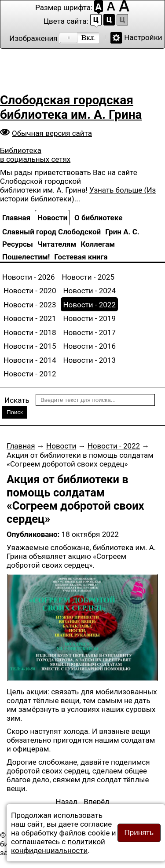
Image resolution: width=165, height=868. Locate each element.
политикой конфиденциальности (58, 846)
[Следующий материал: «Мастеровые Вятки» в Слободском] (96, 802)
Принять (139, 833)
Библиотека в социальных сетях (35, 155)
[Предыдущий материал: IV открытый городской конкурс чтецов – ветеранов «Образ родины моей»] (67, 802)
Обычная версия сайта (52, 133)
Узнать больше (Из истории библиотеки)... (78, 194)
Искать (17, 400)
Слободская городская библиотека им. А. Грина (71, 107)
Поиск (15, 412)
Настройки (143, 37)
